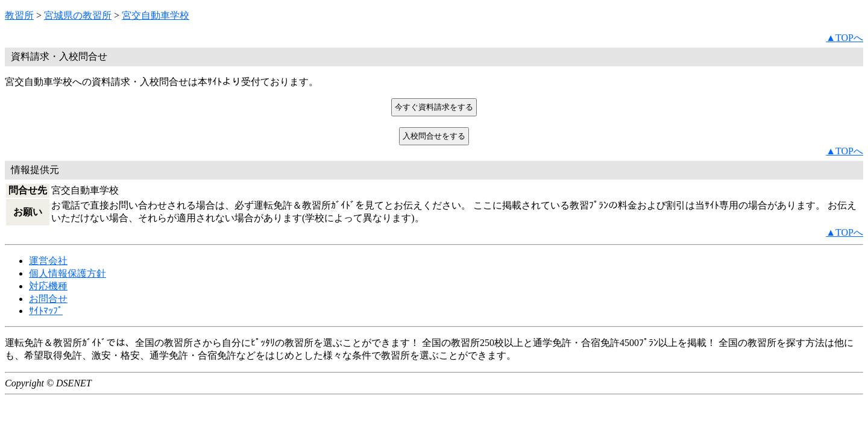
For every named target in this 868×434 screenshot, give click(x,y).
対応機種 (48, 286)
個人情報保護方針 (68, 273)
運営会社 (48, 261)
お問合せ (48, 299)
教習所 (19, 15)
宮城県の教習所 (78, 15)
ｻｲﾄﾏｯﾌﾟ (46, 311)
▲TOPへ (844, 38)
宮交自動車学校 (156, 15)
